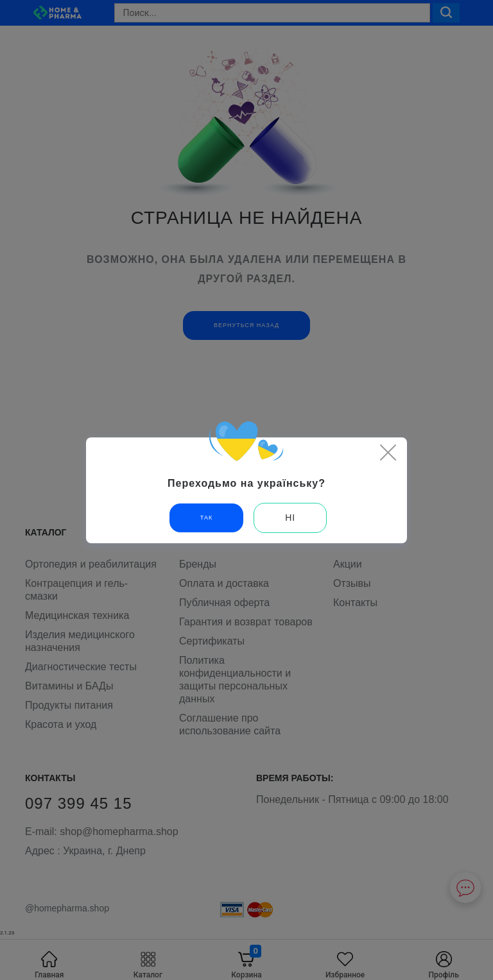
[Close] (388, 452)
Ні (290, 518)
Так (206, 518)
